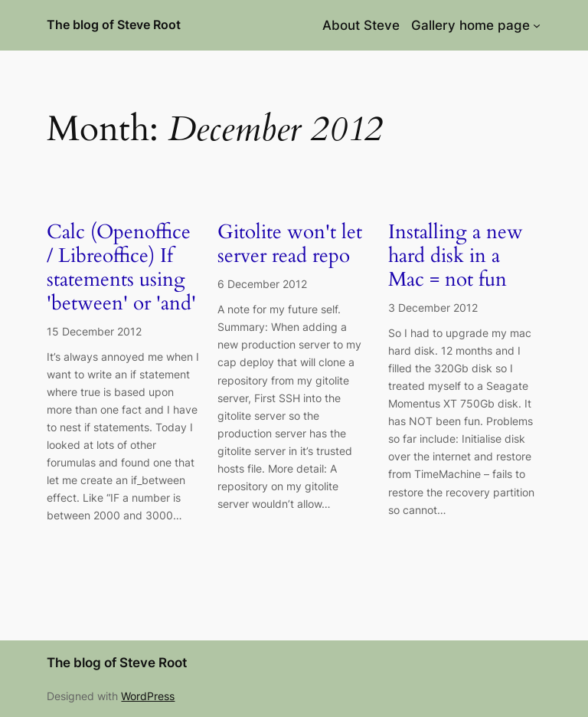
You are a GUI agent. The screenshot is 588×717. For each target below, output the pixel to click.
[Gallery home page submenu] (537, 25)
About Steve (361, 25)
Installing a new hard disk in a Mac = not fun (456, 256)
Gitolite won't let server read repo (290, 244)
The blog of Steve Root (114, 25)
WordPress (148, 696)
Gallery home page (470, 25)
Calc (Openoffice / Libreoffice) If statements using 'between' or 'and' (121, 268)
